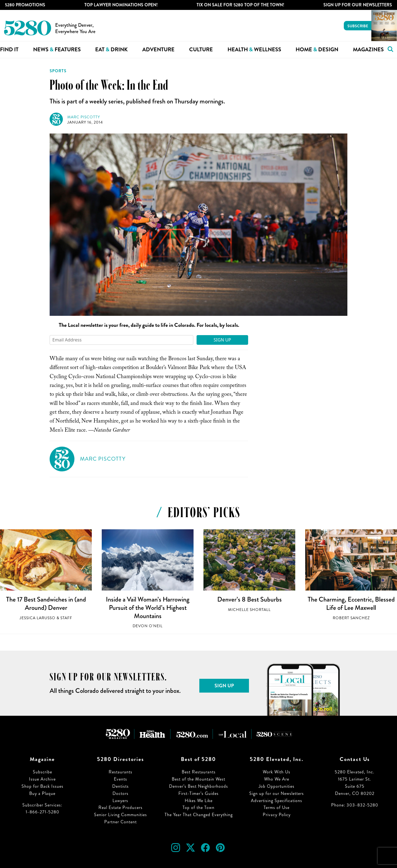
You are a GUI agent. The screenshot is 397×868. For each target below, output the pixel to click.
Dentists (120, 786)
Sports (58, 71)
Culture (201, 50)
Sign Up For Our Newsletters (358, 5)
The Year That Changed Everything (199, 815)
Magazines (368, 50)
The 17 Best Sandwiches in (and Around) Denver (46, 603)
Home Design (317, 50)
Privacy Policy (277, 815)
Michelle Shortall (249, 610)
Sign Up (222, 340)
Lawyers (120, 801)
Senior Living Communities (120, 815)
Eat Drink (111, 50)
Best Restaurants (199, 772)
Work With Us (277, 772)
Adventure (158, 50)
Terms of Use (277, 807)
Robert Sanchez (351, 618)
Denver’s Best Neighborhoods (198, 786)
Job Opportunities (277, 786)
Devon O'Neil (148, 626)
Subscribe (358, 26)
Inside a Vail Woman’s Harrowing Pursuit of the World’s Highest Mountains (148, 607)
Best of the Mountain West (198, 779)
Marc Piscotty (84, 117)
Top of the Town (198, 807)
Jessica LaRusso (37, 618)
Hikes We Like (199, 801)
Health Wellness (254, 50)
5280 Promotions (25, 5)
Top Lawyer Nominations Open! (121, 5)
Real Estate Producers (120, 807)
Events (120, 779)
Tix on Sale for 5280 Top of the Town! (240, 5)
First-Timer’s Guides (198, 793)
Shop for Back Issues (42, 786)
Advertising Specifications (277, 801)
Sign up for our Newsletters (277, 793)
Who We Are (277, 779)
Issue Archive (42, 779)
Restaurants (120, 772)
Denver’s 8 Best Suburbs (250, 599)
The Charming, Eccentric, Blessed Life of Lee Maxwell (351, 603)
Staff (66, 618)
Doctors (120, 793)
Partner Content (120, 822)
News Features (57, 50)
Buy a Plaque (42, 793)
